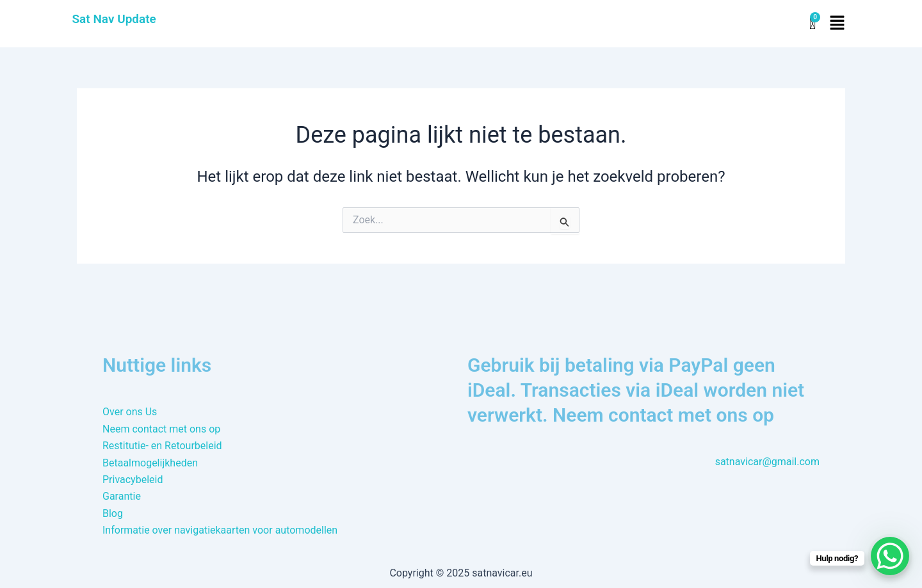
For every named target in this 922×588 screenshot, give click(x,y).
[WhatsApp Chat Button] (890, 556)
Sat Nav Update (114, 19)
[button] (837, 24)
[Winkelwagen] (813, 24)
